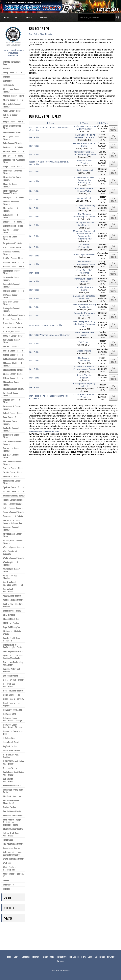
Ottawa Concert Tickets (13, 378)
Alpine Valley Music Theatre (11, 577)
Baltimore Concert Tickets (11, 116)
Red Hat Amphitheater (12, 811)
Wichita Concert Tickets (13, 558)
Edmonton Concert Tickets (11, 238)
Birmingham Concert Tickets (12, 138)
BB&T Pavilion (9, 615)
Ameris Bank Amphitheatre (9, 590)
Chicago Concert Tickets (13, 197)
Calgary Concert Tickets (13, 166)
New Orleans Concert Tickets (12, 341)
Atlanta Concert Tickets (13, 100)
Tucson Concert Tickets (13, 516)
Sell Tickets (100, 957)
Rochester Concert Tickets (11, 429)
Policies (6, 77)
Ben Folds (34, 137)
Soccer (6, 880)
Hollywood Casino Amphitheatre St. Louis (13, 726)
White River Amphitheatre (14, 859)
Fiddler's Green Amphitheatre (9, 685)
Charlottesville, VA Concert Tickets (11, 192)
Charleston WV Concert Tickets (13, 178)
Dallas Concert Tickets (12, 222)
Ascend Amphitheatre (12, 596)
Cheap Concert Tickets (13, 72)
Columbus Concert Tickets (11, 216)
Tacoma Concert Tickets (13, 500)
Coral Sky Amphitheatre (13, 651)
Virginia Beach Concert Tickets (13, 535)
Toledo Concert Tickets (13, 508)
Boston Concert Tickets (13, 147)
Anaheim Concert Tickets (14, 96)
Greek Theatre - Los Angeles (11, 704)
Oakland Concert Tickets (13, 359)
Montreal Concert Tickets (14, 327)
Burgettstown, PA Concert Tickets (14, 161)
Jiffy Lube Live (9, 738)
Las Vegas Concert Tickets (11, 296)
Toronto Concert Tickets (13, 512)
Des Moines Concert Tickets (11, 231)
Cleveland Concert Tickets (11, 209)
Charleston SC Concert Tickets (12, 172)
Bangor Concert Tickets (13, 121)
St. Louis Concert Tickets (14, 491)
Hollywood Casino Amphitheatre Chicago (12, 719)
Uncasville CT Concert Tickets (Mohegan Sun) (13, 522)
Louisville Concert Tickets (14, 315)
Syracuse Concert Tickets (14, 495)
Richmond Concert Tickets (11, 423)
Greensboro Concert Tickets (11, 253)
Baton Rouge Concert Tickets (12, 127)
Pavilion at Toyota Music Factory (13, 791)
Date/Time (103, 123)
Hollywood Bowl (9, 714)
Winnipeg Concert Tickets (11, 563)
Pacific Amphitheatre (12, 785)
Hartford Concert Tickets (14, 258)
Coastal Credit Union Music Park (12, 639)
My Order (111, 957)
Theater (43, 17)
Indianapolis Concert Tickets (12, 272)
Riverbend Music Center (13, 815)
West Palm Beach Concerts (10, 553)
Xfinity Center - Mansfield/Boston (10, 868)
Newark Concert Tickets (13, 351)
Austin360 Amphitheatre (13, 600)
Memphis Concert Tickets (14, 319)
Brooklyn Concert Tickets (14, 151)
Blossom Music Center (12, 619)
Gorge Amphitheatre (12, 695)
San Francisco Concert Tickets (12, 463)
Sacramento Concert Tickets (12, 436)
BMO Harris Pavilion (11, 623)
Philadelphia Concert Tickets (12, 383)
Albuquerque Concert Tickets (12, 90)
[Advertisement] (60, 935)
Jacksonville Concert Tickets (12, 279)
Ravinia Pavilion (10, 807)
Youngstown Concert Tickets (12, 570)
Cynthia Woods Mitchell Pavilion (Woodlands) (13, 657)
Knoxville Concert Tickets (14, 291)
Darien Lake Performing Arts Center (13, 663)
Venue (85, 123)
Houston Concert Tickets (14, 266)
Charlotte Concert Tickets (11, 185)
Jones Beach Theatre (12, 742)
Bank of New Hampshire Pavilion (13, 605)
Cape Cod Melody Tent (12, 627)
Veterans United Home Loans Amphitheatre (12, 853)
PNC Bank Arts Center (12, 796)
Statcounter (13, 55)
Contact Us (8, 81)
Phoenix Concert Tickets (13, 389)
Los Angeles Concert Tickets (11, 309)
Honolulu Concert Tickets (14, 262)
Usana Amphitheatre (12, 848)
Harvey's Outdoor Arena (13, 710)
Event (52, 123)
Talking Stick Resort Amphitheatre (12, 834)
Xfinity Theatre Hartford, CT (13, 875)
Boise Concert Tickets (12, 143)
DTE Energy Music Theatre (14, 680)
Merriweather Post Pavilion (11, 756)
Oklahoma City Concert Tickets (13, 364)
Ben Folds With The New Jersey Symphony (50, 335)
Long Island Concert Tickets (11, 303)
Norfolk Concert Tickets (13, 355)
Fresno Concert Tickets (13, 247)
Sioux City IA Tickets (12, 476)
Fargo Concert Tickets (12, 243)
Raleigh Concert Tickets (13, 413)
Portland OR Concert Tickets (12, 401)
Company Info (9, 884)
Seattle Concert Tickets (13, 472)
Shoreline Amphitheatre (13, 829)
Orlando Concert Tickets (13, 374)
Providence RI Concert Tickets (12, 408)
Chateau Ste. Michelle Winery (12, 632)
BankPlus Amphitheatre (13, 611)
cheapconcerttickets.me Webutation (13, 52)
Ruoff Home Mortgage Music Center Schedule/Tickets (12, 822)
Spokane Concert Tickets (14, 487)
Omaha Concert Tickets (13, 370)
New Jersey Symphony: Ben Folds (46, 325)
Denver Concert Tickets (13, 226)
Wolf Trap (7, 863)
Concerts (30, 17)
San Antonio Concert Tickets (12, 449)
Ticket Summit (48, 957)
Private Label (87, 957)
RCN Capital (74, 957)
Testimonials (8, 85)
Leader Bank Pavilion (12, 750)
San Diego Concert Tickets (11, 456)
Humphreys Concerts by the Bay (13, 733)
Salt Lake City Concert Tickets (12, 443)
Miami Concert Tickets (13, 323)
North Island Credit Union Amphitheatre (13, 773)
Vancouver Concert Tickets (11, 528)
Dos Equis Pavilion (10, 676)
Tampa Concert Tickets (13, 504)
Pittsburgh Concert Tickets (11, 394)
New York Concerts (11, 346)
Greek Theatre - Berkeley (13, 699)
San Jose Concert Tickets (14, 468)
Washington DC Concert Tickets (13, 542)
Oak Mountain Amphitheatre (9, 780)
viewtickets (113, 129)
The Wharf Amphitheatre (13, 844)
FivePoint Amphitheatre (13, 690)
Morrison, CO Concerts (12, 331)
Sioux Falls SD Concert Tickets (12, 482)
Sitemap (61, 961)
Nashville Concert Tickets (14, 336)
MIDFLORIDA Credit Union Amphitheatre (13, 762)
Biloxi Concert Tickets (12, 132)
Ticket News (61, 957)
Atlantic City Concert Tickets (12, 105)
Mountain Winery (10, 768)
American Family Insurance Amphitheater (13, 583)
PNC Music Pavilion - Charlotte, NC (12, 802)
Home (6, 17)
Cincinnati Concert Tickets (11, 203)
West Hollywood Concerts (14, 547)
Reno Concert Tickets (12, 417)
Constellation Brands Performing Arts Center (13, 646)
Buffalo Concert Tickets (13, 156)
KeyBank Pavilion (10, 746)
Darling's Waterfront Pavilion (12, 670)
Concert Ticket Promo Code (12, 63)
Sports (17, 17)
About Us (7, 68)
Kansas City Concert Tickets (11, 285)
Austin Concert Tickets (13, 111)
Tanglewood (8, 840)
